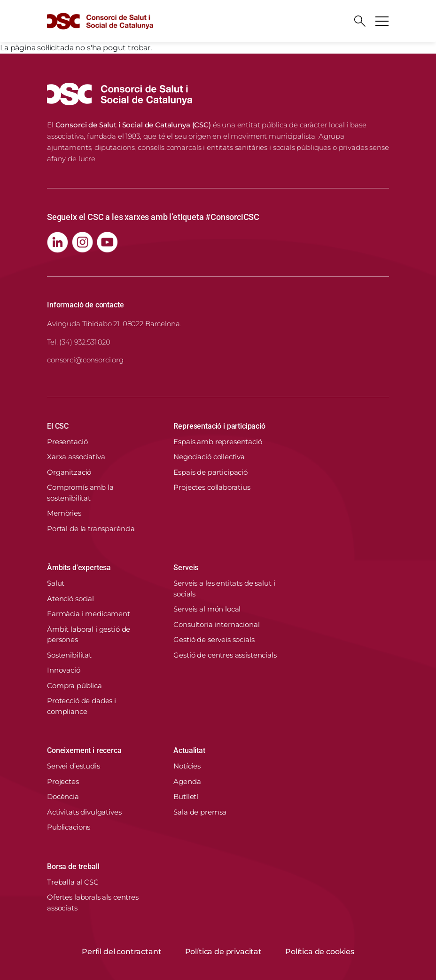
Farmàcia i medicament (89, 614)
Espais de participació (210, 472)
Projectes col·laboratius (212, 487)
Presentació (67, 442)
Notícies (187, 766)
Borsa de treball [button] (73, 866)
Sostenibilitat (69, 655)
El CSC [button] (58, 426)
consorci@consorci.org (85, 360)
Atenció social (70, 599)
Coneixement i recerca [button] (84, 750)
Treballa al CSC (73, 882)
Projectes (63, 781)
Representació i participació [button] (219, 426)
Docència (63, 796)
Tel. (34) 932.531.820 (79, 342)
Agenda (187, 781)
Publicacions (69, 827)
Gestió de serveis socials (214, 639)
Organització (69, 472)
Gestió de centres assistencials (225, 655)
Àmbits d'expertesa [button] (79, 568)
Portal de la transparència (91, 529)
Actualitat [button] (189, 750)
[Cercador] (360, 21)
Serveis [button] (186, 568)
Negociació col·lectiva (209, 457)
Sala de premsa (200, 812)
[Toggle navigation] (382, 21)
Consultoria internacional (216, 624)
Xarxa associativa (76, 457)
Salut (56, 583)
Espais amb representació (218, 442)
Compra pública (74, 686)
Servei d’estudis (74, 766)
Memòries (64, 513)
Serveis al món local (207, 609)
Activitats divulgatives (84, 812)
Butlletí (186, 796)
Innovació (64, 670)
